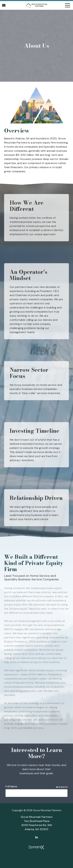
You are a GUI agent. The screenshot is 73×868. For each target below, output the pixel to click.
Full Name (11, 786)
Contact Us (4, 5)
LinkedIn (36, 837)
